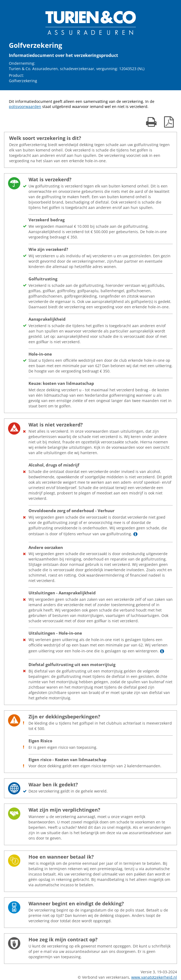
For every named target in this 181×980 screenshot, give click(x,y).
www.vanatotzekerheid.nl (154, 977)
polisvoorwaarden (25, 106)
